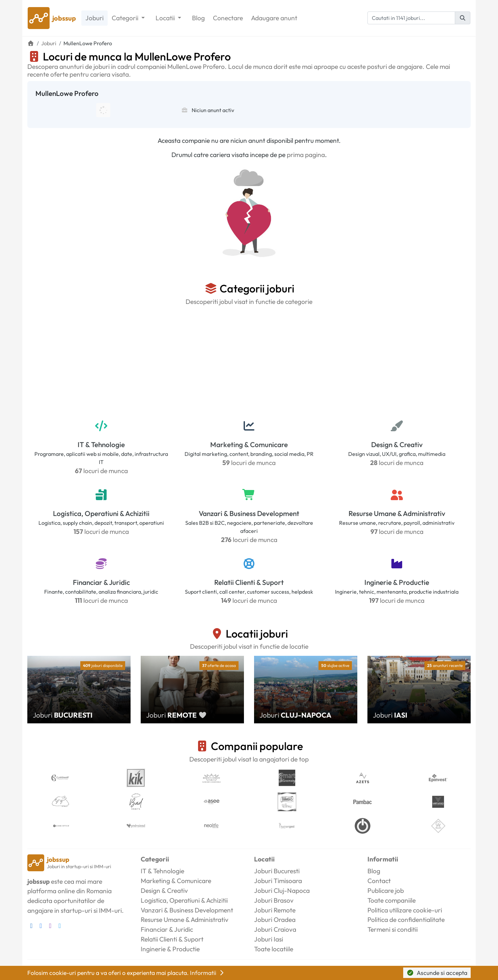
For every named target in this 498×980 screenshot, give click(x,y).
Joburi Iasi (269, 939)
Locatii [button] (166, 18)
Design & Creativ (397, 444)
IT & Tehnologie (101, 444)
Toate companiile (392, 900)
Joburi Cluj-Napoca (282, 891)
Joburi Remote (275, 910)
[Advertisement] (249, 362)
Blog (198, 18)
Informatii (207, 973)
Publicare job (386, 891)
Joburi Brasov (274, 900)
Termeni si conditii (393, 929)
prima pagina (306, 155)
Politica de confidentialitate (406, 920)
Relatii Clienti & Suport (249, 582)
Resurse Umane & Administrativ (397, 513)
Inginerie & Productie (397, 582)
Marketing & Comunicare (249, 444)
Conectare (228, 18)
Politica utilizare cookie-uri (405, 910)
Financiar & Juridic (101, 582)
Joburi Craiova (275, 929)
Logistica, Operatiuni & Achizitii (101, 513)
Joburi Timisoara (278, 881)
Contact (379, 881)
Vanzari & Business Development (249, 513)
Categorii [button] (126, 18)
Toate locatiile (274, 949)
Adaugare (274, 18)
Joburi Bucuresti (277, 871)
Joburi (94, 18)
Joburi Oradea (275, 920)
